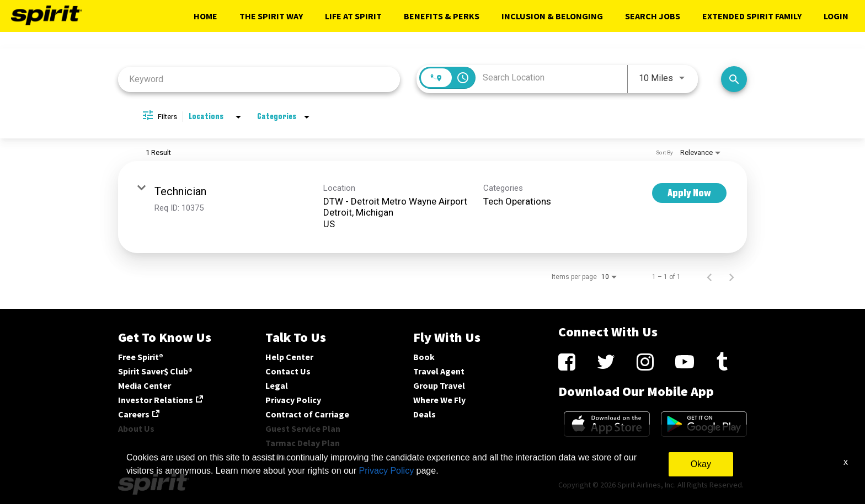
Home (205, 16)
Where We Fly (439, 400)
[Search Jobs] (734, 79)
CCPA (276, 457)
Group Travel (439, 385)
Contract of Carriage (307, 414)
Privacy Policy (293, 400)
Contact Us (288, 371)
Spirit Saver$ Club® (155, 371)
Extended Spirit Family (752, 16)
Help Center (289, 357)
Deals (425, 414)
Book (424, 357)
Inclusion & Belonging (552, 16)
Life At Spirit (353, 16)
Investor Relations (156, 400)
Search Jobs (653, 16)
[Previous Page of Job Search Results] (709, 277)
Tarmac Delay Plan (303, 443)
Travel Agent (439, 371)
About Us (136, 428)
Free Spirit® (141, 357)
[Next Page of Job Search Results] (731, 277)
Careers (134, 414)
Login (836, 16)
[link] (432, 207)
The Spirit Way (271, 16)
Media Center (145, 385)
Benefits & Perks (442, 16)
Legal (277, 385)
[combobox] (259, 79)
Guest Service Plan (303, 428)
